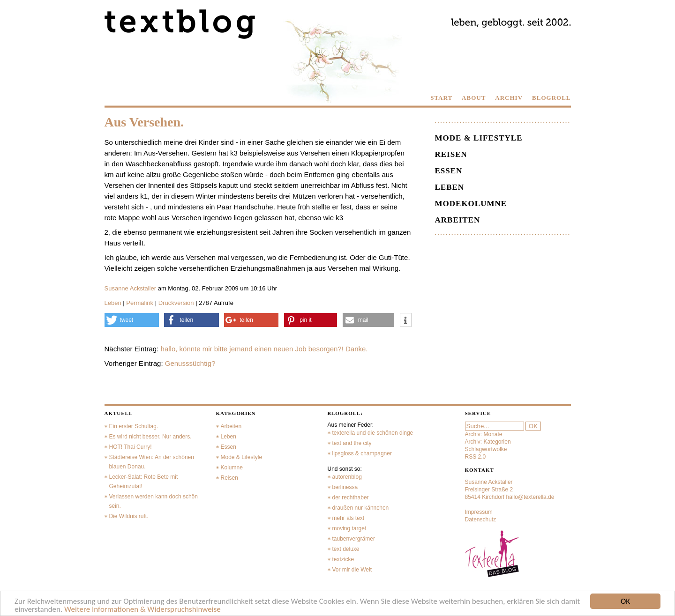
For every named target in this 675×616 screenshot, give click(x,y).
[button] (132, 320)
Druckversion (176, 303)
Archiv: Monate (484, 434)
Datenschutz (481, 520)
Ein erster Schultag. (134, 426)
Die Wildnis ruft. (129, 516)
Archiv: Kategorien (488, 442)
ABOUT (474, 98)
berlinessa (345, 487)
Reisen (451, 154)
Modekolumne (471, 204)
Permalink (140, 303)
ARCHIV (509, 98)
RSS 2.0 (476, 457)
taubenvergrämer (354, 539)
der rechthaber (351, 497)
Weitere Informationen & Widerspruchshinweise (142, 610)
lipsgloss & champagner (362, 453)
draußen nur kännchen (361, 508)
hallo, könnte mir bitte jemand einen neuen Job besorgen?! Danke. (264, 349)
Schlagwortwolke (486, 449)
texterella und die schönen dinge (373, 433)
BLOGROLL (551, 98)
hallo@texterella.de (530, 497)
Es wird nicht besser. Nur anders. (150, 437)
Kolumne (232, 468)
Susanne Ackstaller (131, 288)
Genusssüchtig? (190, 363)
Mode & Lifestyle (479, 138)
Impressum (479, 512)
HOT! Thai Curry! (131, 447)
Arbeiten (458, 220)
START (441, 98)
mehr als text (349, 518)
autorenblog (347, 477)
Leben (113, 303)
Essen (449, 171)
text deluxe (346, 549)
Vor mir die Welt (352, 570)
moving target (349, 528)
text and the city (352, 443)
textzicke (343, 559)
